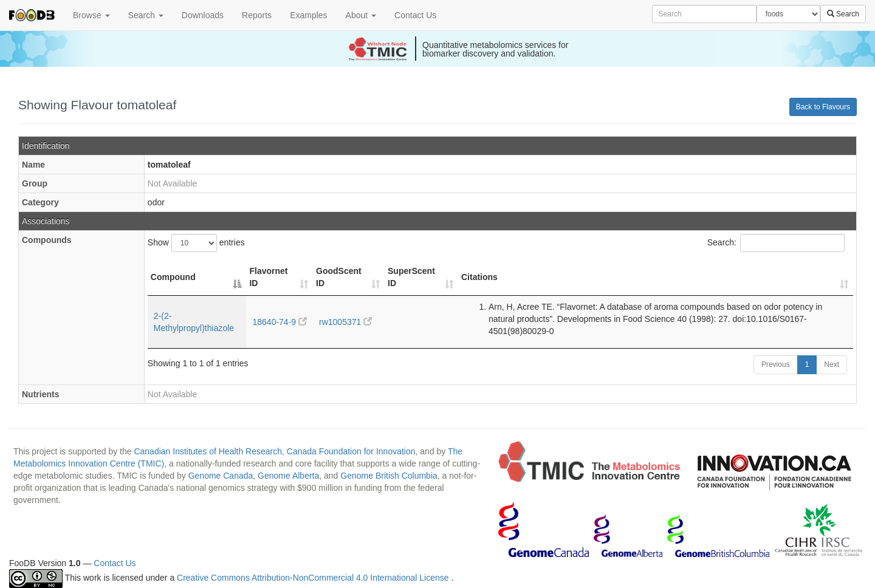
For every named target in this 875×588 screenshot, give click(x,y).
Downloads (203, 15)
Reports (257, 15)
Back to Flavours (823, 107)
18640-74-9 (280, 322)
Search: (776, 243)
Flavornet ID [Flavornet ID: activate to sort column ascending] (268, 277)
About (361, 15)
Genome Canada (221, 476)
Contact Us (415, 15)
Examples (308, 15)
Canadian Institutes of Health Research (208, 451)
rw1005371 (345, 322)
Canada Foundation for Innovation (351, 451)
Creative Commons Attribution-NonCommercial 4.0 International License (314, 578)
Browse (91, 15)
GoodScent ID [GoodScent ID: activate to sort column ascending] (339, 277)
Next (832, 364)
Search (146, 15)
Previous (776, 364)
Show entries (196, 243)
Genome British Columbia (389, 476)
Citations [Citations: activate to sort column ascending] (479, 277)
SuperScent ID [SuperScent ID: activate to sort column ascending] (411, 277)
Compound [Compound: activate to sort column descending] (173, 277)
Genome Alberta (288, 476)
